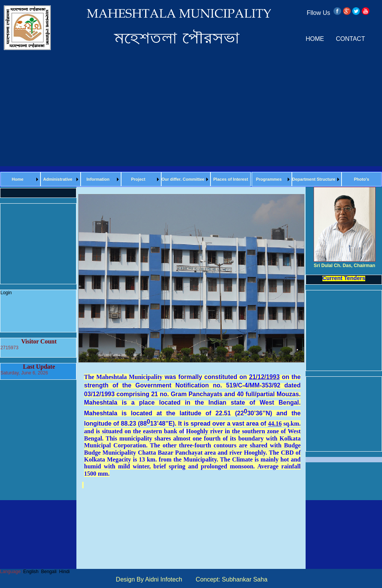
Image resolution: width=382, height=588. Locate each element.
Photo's (361, 179)
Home (18, 179)
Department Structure (314, 179)
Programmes (269, 179)
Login (6, 293)
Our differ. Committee (183, 179)
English (31, 572)
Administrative (58, 179)
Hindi (65, 572)
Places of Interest (231, 179)
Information (98, 179)
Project (138, 179)
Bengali (49, 572)
